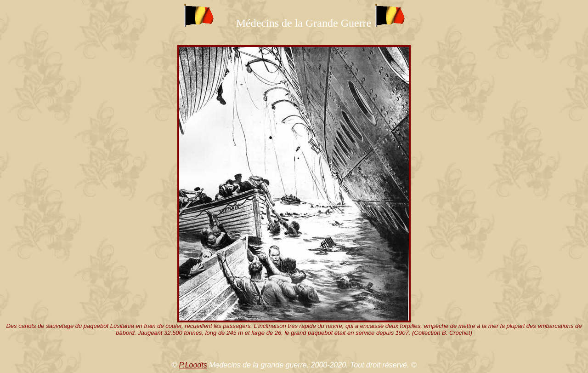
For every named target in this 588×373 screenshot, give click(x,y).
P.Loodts (193, 365)
